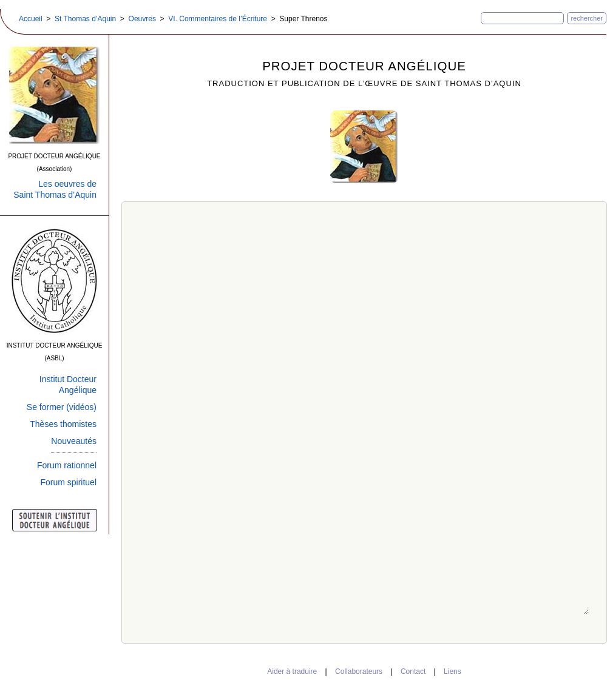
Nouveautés (74, 441)
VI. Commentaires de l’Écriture (218, 19)
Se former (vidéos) (62, 407)
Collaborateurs (359, 671)
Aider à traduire (292, 671)
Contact (413, 671)
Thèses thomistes (63, 424)
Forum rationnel (67, 465)
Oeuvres (142, 19)
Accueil (31, 19)
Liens (453, 671)
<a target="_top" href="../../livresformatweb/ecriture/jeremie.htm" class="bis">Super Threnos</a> (365, 420)
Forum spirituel (68, 482)
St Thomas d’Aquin (85, 19)
